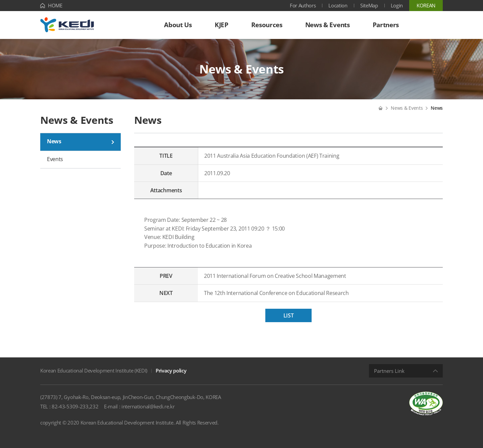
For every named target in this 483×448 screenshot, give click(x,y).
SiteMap (369, 5)
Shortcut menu (0, 0)
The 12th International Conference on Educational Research (276, 293)
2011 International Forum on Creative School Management (275, 276)
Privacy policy (171, 370)
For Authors (303, 5)
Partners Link (389, 371)
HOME (55, 5)
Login (397, 5)
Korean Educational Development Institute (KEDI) (94, 370)
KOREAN (426, 5)
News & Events (407, 108)
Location (338, 5)
